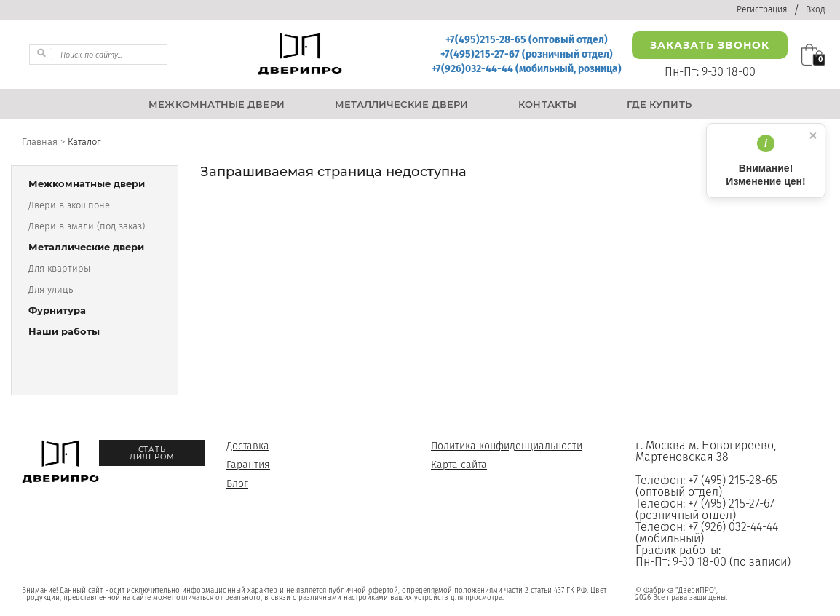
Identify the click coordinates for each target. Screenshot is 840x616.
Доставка (248, 446)
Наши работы (64, 332)
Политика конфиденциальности (507, 446)
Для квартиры (59, 268)
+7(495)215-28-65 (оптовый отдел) (527, 40)
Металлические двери (86, 247)
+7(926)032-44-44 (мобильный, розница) (527, 69)
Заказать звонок (710, 45)
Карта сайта (459, 465)
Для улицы (52, 289)
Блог (237, 484)
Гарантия (248, 465)
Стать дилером (152, 453)
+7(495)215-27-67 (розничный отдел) (527, 54)
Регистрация (762, 9)
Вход (816, 9)
